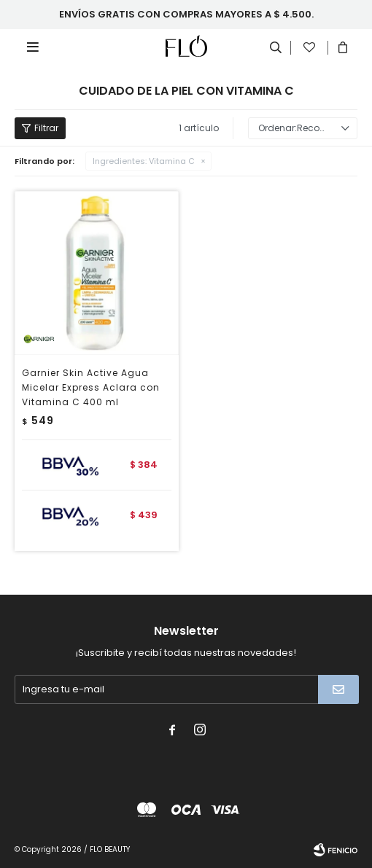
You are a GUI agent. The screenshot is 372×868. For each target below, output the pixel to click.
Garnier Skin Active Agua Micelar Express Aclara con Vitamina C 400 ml (91, 387)
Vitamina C (144, 161)
